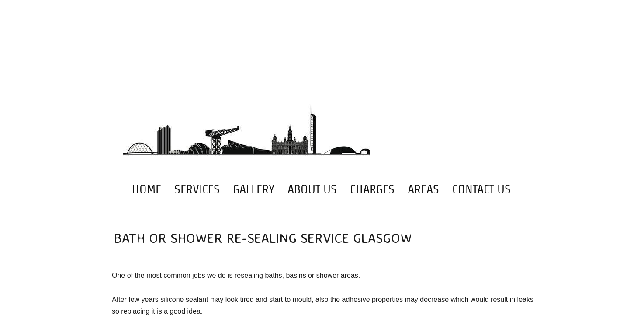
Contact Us (481, 189)
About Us (312, 189)
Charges (372, 189)
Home (147, 189)
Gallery (254, 189)
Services (197, 189)
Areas (423, 189)
